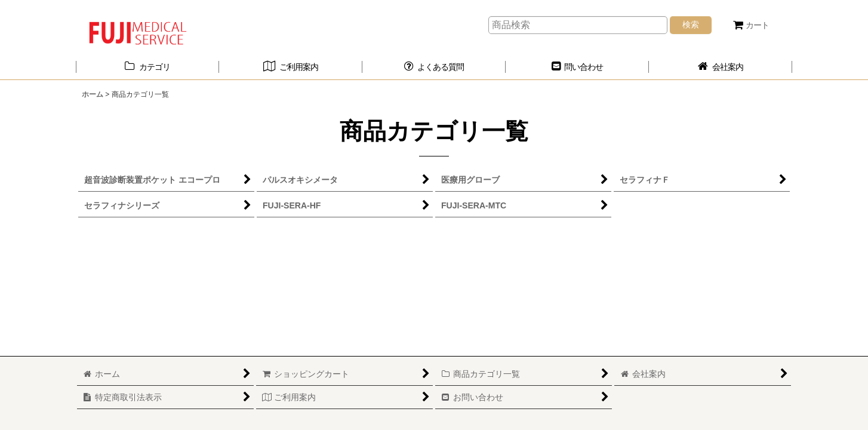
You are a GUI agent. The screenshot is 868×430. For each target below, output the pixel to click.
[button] (434, 67)
